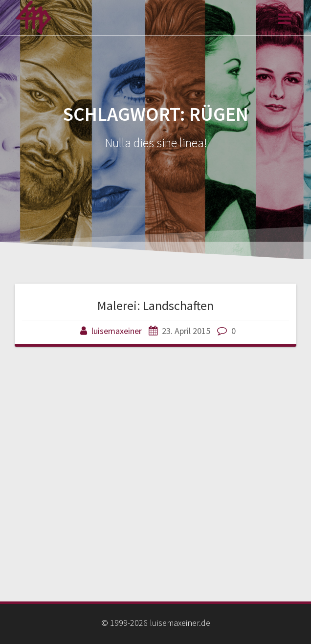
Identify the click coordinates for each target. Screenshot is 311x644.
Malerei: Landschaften (155, 305)
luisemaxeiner (117, 331)
